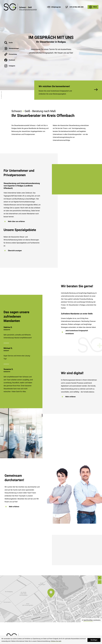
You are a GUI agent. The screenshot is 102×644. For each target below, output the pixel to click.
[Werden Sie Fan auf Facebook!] (12, 60)
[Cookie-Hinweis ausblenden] (94, 640)
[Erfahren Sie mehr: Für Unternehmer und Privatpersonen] (15, 221)
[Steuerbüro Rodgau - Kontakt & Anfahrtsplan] (21, 7)
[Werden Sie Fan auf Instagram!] (12, 66)
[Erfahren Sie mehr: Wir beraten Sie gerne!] (80, 332)
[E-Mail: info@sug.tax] (54, 7)
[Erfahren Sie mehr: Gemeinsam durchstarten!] (13, 507)
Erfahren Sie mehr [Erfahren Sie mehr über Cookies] (56, 641)
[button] (74, 7)
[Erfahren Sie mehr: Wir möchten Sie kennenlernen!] (68, 90)
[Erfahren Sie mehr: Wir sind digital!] (69, 397)
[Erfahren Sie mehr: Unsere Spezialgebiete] (14, 251)
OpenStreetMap (88, 620)
